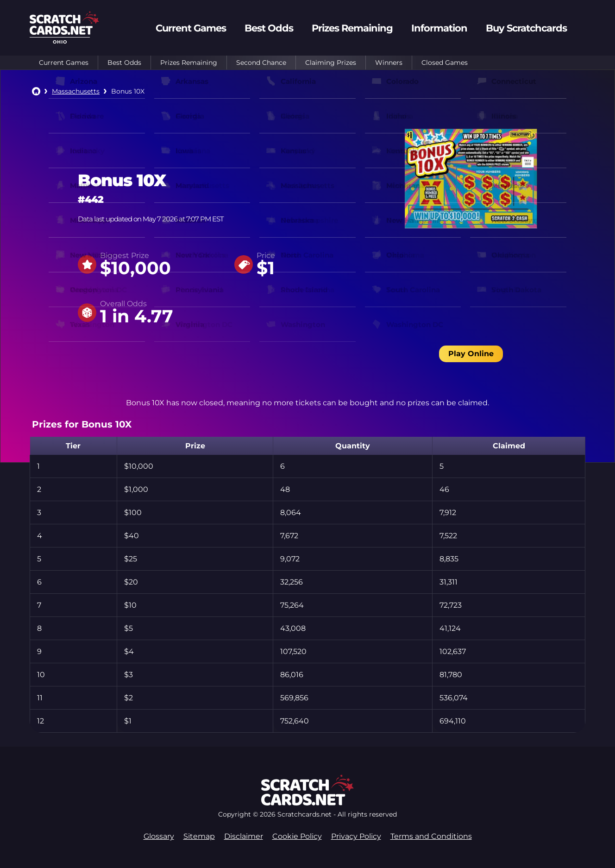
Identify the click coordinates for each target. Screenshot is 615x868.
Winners (389, 63)
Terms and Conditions (431, 836)
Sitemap (199, 836)
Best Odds (124, 63)
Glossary (159, 836)
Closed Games (445, 63)
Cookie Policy (297, 836)
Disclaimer (244, 836)
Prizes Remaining (189, 63)
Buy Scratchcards (526, 28)
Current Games (64, 63)
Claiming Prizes (331, 63)
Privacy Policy (356, 836)
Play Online (471, 354)
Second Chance (261, 63)
